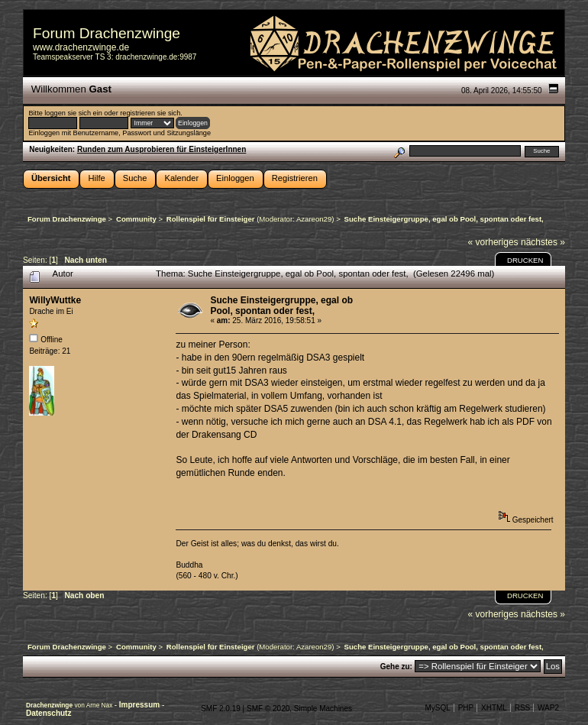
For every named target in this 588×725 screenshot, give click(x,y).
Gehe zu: (396, 667)
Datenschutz (48, 713)
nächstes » (543, 242)
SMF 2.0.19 (221, 709)
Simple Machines (323, 709)
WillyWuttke (55, 300)
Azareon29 (314, 219)
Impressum (141, 705)
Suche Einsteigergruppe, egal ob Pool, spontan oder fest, (281, 306)
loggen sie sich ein (73, 113)
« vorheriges (493, 242)
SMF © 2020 (268, 709)
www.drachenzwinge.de (81, 47)
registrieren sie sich (150, 113)
